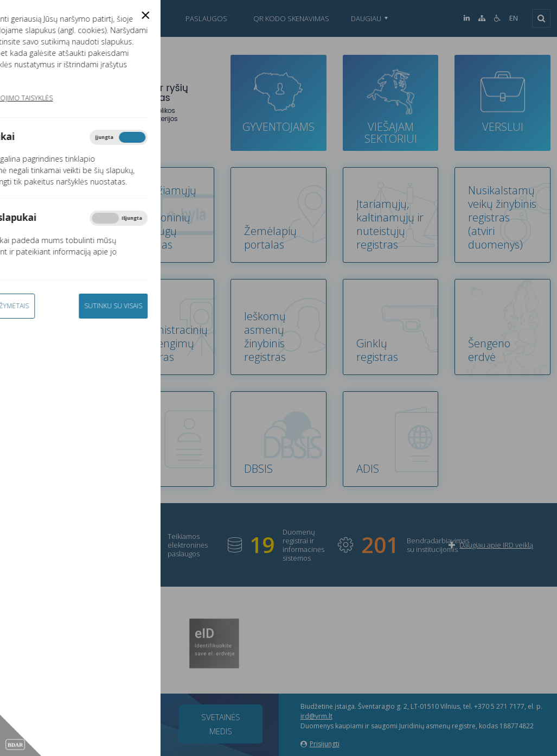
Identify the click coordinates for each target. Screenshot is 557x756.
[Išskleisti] (541, 18)
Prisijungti (320, 744)
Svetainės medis (221, 724)
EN (514, 18)
